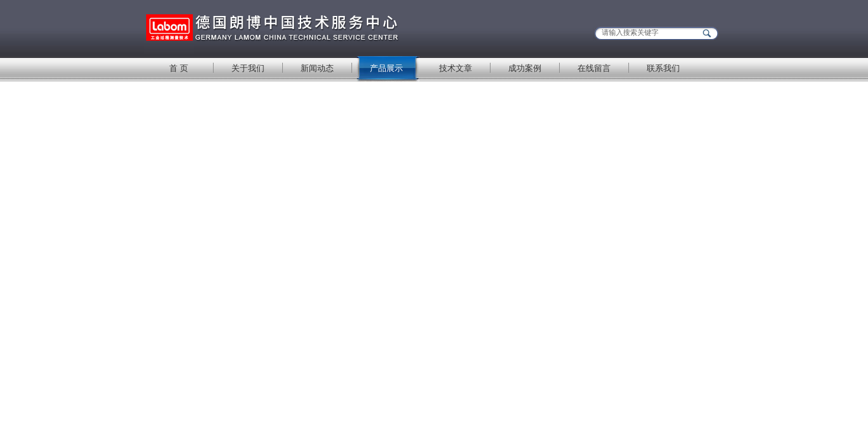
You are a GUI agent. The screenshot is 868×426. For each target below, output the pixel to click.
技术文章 (456, 68)
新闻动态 (317, 68)
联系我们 (663, 68)
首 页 (179, 68)
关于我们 (248, 68)
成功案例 (525, 68)
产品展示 (386, 68)
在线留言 (594, 68)
